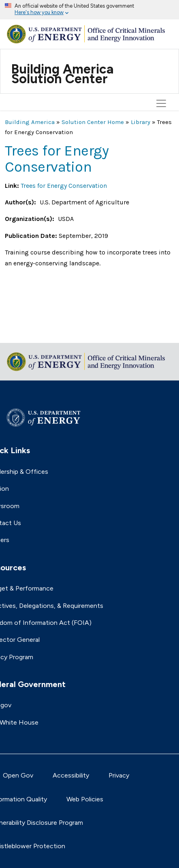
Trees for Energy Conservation (64, 186)
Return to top (25, 331)
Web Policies (85, 799)
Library (141, 122)
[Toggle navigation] (162, 63)
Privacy (119, 775)
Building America (30, 122)
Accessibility (71, 775)
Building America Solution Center (63, 74)
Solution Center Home (93, 122)
